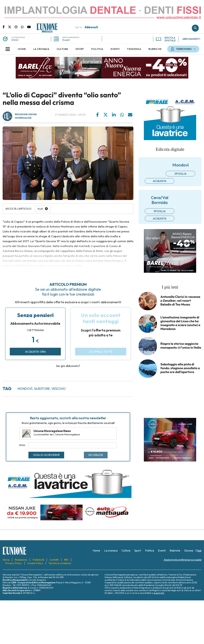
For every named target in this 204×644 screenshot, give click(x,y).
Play (40, 209)
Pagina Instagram (18, 27)
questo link (159, 593)
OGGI (15, 40)
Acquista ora (35, 351)
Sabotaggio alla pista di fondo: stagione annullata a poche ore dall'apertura (180, 368)
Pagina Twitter (11, 27)
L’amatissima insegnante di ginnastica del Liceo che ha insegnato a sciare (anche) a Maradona (180, 323)
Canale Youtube (29, 27)
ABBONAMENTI (191, 39)
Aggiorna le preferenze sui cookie (182, 560)
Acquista (160, 181)
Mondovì (25, 389)
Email (22, 445)
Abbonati (91, 27)
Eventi (66, 40)
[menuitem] (22, 49)
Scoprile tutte (101, 351)
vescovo (59, 389)
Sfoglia (181, 174)
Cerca (195, 28)
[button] (8, 49)
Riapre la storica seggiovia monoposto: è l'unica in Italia (181, 346)
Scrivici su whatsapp (24, 27)
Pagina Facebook (5, 27)
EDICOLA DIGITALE (166, 39)
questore (42, 389)
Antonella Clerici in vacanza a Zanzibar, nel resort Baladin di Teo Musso (180, 301)
